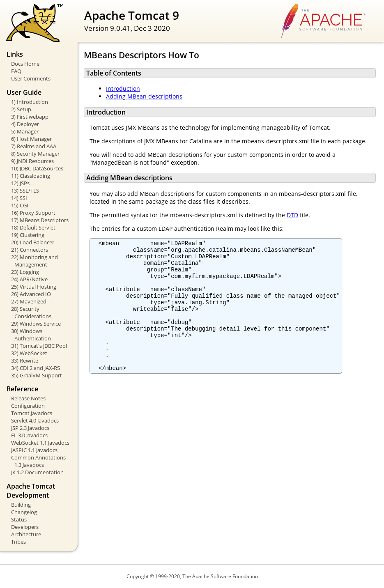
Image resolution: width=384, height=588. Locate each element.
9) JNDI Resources (32, 161)
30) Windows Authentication (31, 335)
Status (19, 519)
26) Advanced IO (31, 294)
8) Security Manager (35, 154)
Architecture (26, 534)
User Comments (31, 78)
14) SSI (19, 198)
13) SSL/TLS (25, 191)
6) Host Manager (31, 139)
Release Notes (28, 398)
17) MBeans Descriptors (40, 220)
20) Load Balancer (33, 242)
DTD (292, 215)
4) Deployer (25, 124)
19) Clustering (28, 235)
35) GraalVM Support (37, 375)
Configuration (28, 406)
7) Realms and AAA (34, 146)
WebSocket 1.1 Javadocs (40, 443)
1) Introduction (30, 102)
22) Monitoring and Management (34, 261)
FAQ (16, 71)
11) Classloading (31, 176)
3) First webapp (30, 117)
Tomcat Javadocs (32, 413)
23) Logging (25, 272)
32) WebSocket (29, 353)
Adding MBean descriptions (144, 96)
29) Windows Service (36, 324)
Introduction (123, 88)
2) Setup (21, 109)
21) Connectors (30, 250)
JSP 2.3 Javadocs (30, 428)
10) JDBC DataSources (37, 168)
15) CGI (20, 205)
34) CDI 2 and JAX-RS (36, 368)
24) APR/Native (29, 279)
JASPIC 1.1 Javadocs (34, 450)
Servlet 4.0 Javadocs (35, 420)
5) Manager (25, 131)
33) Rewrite (25, 361)
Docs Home (25, 64)
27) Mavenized (29, 301)
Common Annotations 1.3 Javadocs (38, 461)
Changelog (24, 512)
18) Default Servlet (33, 227)
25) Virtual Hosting (34, 287)
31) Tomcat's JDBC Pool (39, 346)
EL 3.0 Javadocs (29, 435)
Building (21, 505)
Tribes (18, 542)
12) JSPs (20, 183)
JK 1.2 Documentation (37, 472)
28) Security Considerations (31, 312)
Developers (25, 527)
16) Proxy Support (33, 213)
